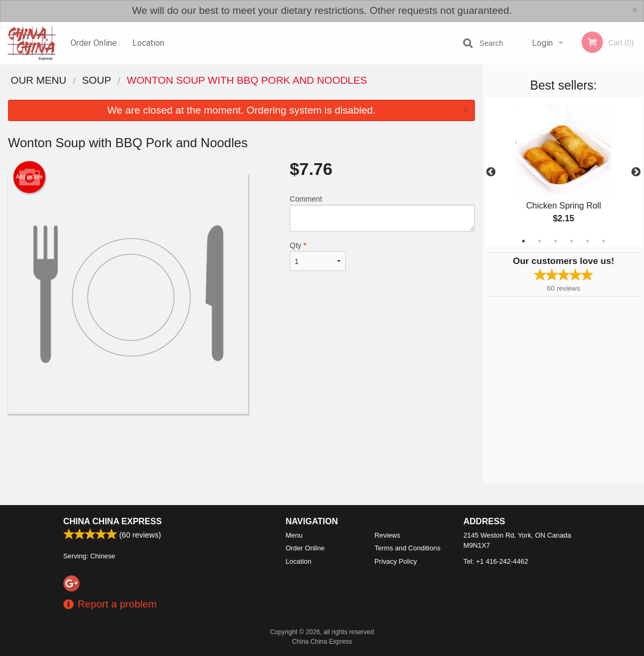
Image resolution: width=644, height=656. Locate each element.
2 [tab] (539, 241)
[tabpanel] (563, 172)
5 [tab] (587, 241)
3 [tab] (555, 241)
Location (148, 43)
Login (542, 43)
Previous (491, 172)
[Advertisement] (241, 449)
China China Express (113, 521)
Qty (318, 256)
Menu (294, 535)
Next (636, 172)
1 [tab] (523, 241)
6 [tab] (603, 241)
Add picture (30, 177)
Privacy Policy (396, 561)
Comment (382, 213)
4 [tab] (571, 241)
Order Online (94, 43)
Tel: (496, 561)
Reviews (387, 535)
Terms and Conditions (408, 548)
